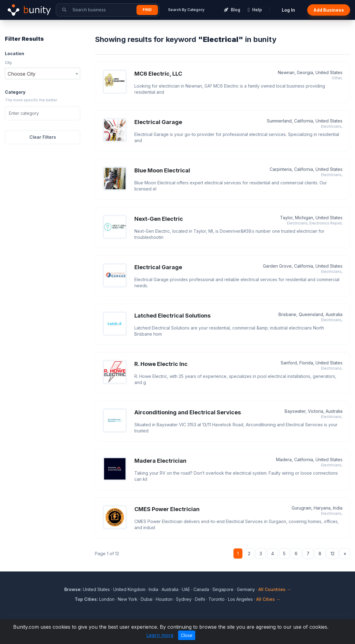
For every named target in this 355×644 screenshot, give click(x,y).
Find (147, 10)
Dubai (147, 599)
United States (96, 589)
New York (128, 599)
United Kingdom (129, 589)
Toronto (217, 599)
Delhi (200, 599)
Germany (246, 589)
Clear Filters (43, 137)
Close (187, 635)
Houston (164, 599)
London (107, 599)
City (8, 63)
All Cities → (268, 599)
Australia (170, 589)
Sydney (184, 599)
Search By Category (186, 10)
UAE (186, 589)
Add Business (329, 10)
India (153, 589)
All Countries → (275, 589)
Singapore (223, 589)
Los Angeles (240, 599)
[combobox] (43, 73)
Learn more (160, 635)
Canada (201, 589)
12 (333, 554)
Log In (288, 10)
